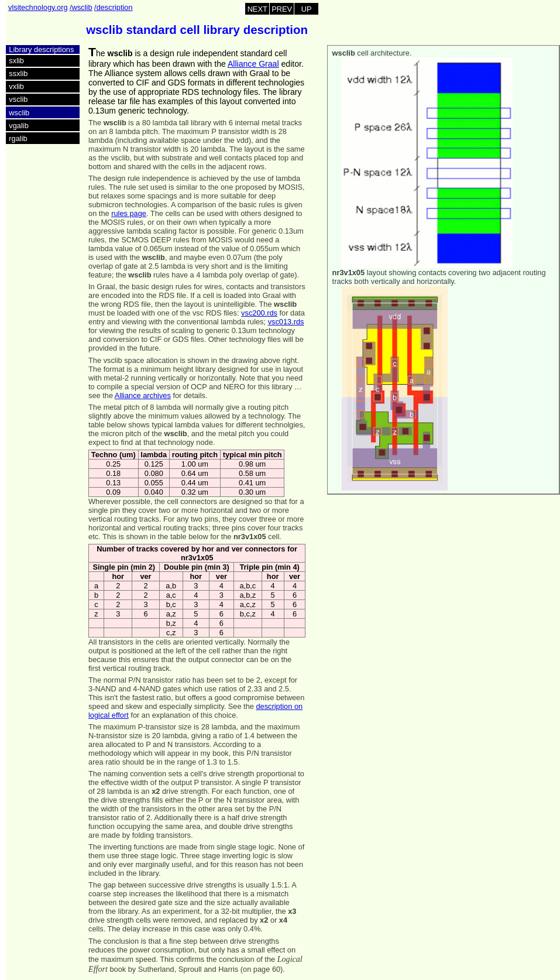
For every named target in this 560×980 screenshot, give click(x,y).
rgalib (18, 138)
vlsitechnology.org (38, 7)
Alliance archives (143, 395)
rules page (129, 213)
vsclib (18, 99)
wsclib (19, 113)
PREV (282, 9)
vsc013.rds (286, 322)
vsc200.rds (259, 313)
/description (113, 7)
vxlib (16, 86)
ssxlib (18, 73)
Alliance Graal (253, 64)
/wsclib (81, 7)
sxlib (16, 61)
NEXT (257, 9)
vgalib (18, 126)
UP (307, 9)
